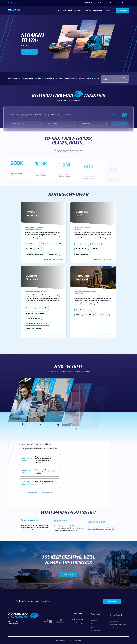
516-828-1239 (88, 3)
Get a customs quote (115, 3)
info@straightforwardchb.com (101, 3)
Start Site (69, 641)
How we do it (68, 10)
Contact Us (87, 10)
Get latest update (112, 601)
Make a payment (125, 3)
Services (77, 10)
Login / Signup (97, 10)
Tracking (109, 10)
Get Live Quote (122, 10)
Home (59, 10)
